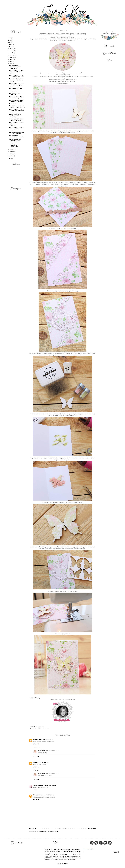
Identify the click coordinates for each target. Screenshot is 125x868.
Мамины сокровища (59, 859)
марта (11, 152)
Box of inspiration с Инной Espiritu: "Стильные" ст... (17, 76)
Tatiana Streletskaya (39, 785)
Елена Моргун (63, 858)
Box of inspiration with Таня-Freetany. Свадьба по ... (17, 97)
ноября (12, 51)
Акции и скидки (70, 856)
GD (52, 858)
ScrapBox (47, 859)
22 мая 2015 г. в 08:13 (43, 762)
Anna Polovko (37, 739)
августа (12, 57)
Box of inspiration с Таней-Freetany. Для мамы (16, 120)
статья (79, 858)
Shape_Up (62, 855)
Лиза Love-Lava (58, 853)
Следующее (33, 828)
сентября (12, 55)
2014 (10, 159)
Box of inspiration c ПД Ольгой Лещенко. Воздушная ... (15, 67)
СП (79, 855)
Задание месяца (55, 851)
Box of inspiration (53, 849)
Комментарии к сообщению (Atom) (48, 831)
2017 (10, 42)
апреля (12, 149)
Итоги (47, 851)
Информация (69, 858)
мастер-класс (37, 728)
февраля (12, 154)
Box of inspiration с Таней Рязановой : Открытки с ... (17, 106)
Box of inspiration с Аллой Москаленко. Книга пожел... (16, 124)
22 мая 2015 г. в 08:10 (47, 739)
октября (12, 53)
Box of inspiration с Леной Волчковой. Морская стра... (16, 129)
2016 (10, 44)
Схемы (71, 859)
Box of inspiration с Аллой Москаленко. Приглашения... (16, 145)
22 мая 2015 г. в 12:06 (48, 795)
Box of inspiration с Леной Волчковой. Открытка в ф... (16, 85)
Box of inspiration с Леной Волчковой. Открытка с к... (16, 111)
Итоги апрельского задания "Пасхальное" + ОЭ (17, 133)
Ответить (36, 744)
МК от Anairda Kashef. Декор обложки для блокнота (15, 115)
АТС (50, 859)
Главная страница (62, 828)
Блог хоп (53, 859)
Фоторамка (75, 858)
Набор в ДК (68, 855)
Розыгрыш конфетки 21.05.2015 (15, 94)
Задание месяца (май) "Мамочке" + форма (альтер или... (15, 140)
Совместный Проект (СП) (74, 853)
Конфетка (71, 851)
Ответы (37, 747)
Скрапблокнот (67, 859)
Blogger (66, 864)
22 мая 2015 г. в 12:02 (50, 785)
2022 (10, 38)
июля (11, 59)
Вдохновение (66, 850)
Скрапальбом (48, 858)
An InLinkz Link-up (34, 698)
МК (65, 856)
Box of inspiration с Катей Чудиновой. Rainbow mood (16, 72)
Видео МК (78, 856)
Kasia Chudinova (45, 728)
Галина (35, 762)
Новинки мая (13, 104)
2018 (10, 40)
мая (11, 64)
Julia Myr (47, 855)
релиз (74, 859)
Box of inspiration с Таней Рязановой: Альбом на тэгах (16, 80)
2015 (10, 47)
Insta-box (78, 851)
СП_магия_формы (55, 855)
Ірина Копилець (38, 795)
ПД (62, 851)
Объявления (75, 855)
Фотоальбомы (60, 856)
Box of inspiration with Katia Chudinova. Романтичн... (17, 101)
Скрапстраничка (49, 853)
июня (11, 61)
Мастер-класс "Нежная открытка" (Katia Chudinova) (16, 90)
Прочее (55, 856)
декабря (12, 49)
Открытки (65, 853)
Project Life (56, 858)
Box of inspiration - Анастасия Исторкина (16, 136)
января (11, 156)
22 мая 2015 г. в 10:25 (53, 750)
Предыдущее (92, 828)
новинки (65, 851)
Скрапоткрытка (49, 856)
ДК (59, 858)
